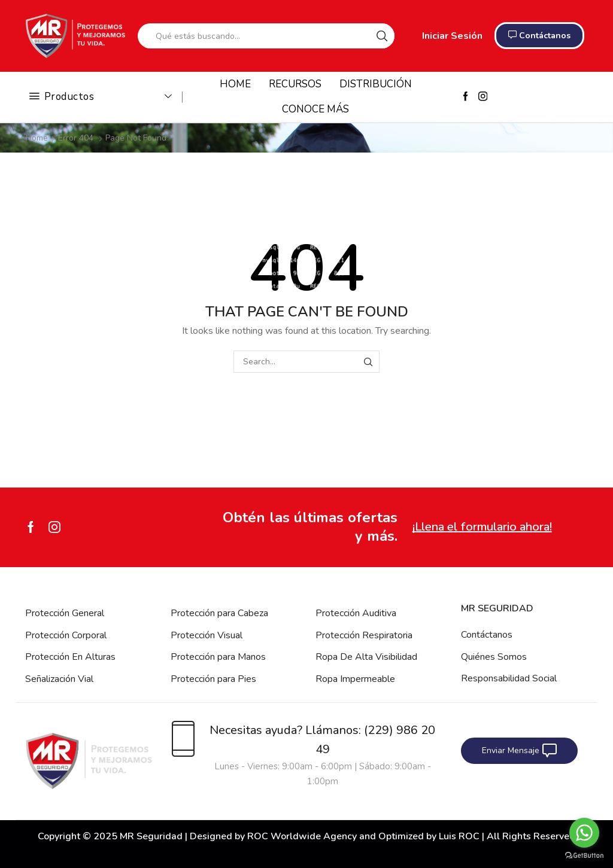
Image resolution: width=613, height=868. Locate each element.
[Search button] (382, 36)
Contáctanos (487, 635)
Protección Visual (207, 635)
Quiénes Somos (494, 657)
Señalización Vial (59, 679)
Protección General (65, 613)
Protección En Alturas (70, 657)
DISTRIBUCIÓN (376, 84)
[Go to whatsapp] (584, 833)
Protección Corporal (66, 635)
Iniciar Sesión (452, 36)
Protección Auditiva (356, 613)
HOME (235, 84)
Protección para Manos (218, 657)
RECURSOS (295, 84)
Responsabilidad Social (509, 678)
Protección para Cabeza (219, 613)
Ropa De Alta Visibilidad (366, 657)
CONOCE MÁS (315, 109)
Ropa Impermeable (355, 679)
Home (37, 138)
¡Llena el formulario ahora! (482, 527)
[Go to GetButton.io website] (584, 856)
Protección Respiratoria (364, 635)
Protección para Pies (213, 679)
